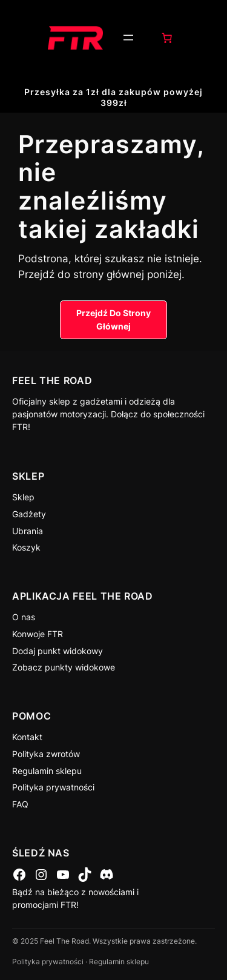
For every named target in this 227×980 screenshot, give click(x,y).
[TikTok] (85, 875)
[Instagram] (41, 875)
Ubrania (28, 531)
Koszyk (26, 547)
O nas (24, 617)
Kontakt (27, 737)
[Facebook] (19, 875)
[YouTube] (63, 875)
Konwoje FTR (38, 634)
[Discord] (107, 875)
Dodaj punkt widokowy (58, 651)
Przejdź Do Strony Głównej (113, 319)
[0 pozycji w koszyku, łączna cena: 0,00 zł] (166, 38)
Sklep (23, 497)
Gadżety (29, 514)
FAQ (20, 804)
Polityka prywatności (53, 787)
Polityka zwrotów (46, 754)
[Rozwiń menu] (128, 38)
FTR (20, 427)
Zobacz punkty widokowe (64, 667)
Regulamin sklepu (47, 771)
